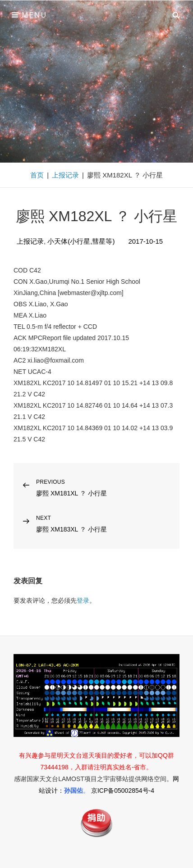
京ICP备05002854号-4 (123, 791)
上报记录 (65, 175)
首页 (37, 175)
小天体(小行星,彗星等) (81, 241)
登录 (83, 600)
